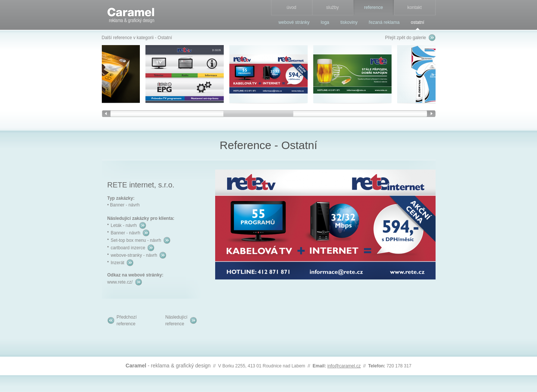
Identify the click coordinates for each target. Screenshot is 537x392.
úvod (291, 7)
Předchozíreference (127, 320)
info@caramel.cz (344, 366)
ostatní (417, 22)
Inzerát (118, 263)
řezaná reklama (384, 22)
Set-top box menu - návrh (136, 240)
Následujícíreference (176, 320)
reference (373, 7)
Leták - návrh (124, 225)
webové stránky (294, 22)
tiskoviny (349, 22)
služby (332, 7)
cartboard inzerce (128, 248)
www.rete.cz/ (120, 282)
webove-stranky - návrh (134, 255)
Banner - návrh (125, 233)
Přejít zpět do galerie (405, 38)
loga (325, 22)
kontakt (414, 7)
